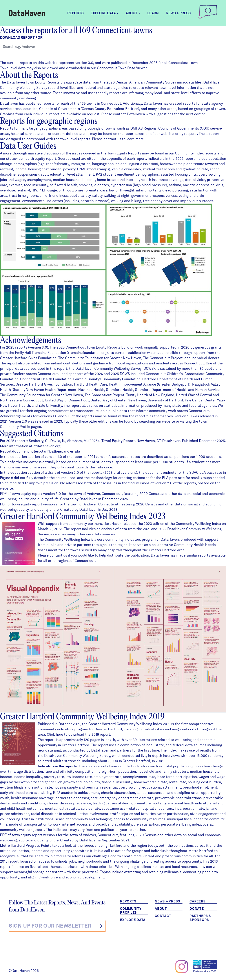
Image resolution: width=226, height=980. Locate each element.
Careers (198, 901)
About (161, 909)
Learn (153, 13)
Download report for (21, 38)
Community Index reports (196, 153)
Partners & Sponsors (200, 918)
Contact (163, 916)
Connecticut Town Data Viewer (122, 68)
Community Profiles (131, 911)
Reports (75, 13)
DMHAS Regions (143, 128)
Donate (197, 909)
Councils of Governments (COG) (184, 128)
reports (130, 134)
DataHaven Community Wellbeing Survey (108, 368)
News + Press (178, 13)
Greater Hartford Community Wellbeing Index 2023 (83, 517)
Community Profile (15, 427)
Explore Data (133, 920)
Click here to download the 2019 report (78, 734)
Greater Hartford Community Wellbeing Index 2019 (82, 717)
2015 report (9, 861)
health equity (34, 159)
